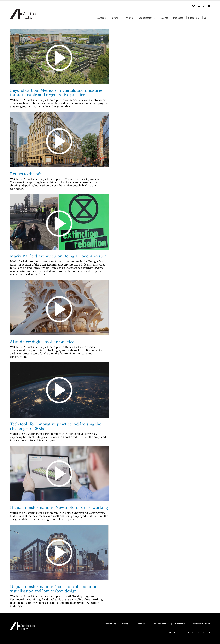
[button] (205, 18)
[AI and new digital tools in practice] (59, 308)
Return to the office (28, 174)
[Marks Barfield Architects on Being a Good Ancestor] (59, 222)
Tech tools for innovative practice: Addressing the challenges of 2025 (56, 426)
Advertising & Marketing (117, 624)
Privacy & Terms (160, 624)
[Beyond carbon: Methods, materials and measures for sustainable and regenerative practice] (59, 56)
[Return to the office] (59, 140)
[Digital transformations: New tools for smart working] (59, 473)
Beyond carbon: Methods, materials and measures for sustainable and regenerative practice (56, 93)
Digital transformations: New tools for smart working (59, 508)
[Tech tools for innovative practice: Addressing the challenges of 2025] (59, 390)
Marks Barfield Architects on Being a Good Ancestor (58, 256)
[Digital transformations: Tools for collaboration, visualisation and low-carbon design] (59, 553)
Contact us (180, 624)
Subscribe (140, 624)
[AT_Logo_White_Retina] (22, 623)
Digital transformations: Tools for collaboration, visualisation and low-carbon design (54, 589)
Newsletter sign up (202, 624)
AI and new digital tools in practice (42, 342)
